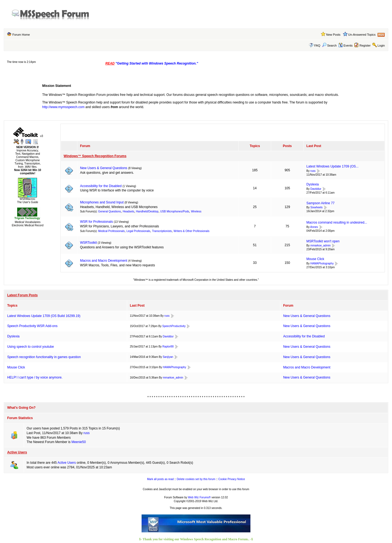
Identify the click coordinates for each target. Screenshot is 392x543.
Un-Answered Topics (362, 35)
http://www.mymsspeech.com (63, 107)
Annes (314, 227)
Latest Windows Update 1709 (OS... (333, 166)
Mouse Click (315, 259)
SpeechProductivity (174, 326)
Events (346, 45)
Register (365, 45)
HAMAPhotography (322, 263)
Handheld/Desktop (147, 211)
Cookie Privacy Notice (232, 479)
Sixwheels (316, 208)
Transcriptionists (162, 231)
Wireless (196, 211)
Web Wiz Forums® (199, 497)
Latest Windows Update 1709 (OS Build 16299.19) (44, 316)
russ (313, 171)
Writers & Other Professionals (192, 231)
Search (329, 45)
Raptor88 (168, 347)
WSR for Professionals (97, 222)
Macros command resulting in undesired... (337, 222)
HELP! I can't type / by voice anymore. (35, 377)
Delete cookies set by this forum (196, 479)
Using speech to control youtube (30, 347)
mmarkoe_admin (320, 246)
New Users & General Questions (104, 168)
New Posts (333, 35)
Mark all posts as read (160, 479)
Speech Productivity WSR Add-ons (32, 326)
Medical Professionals (111, 231)
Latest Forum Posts (22, 295)
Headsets (128, 211)
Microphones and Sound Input (102, 202)
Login (381, 45)
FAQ (317, 45)
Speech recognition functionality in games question (44, 357)
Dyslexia (313, 184)
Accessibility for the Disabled (101, 186)
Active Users (17, 452)
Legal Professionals (138, 231)
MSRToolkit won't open (323, 241)
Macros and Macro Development (104, 261)
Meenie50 (79, 442)
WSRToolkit (88, 243)
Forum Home (21, 35)
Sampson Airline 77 (321, 203)
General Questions (110, 211)
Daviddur (316, 189)
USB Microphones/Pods (175, 211)
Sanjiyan (168, 357)
